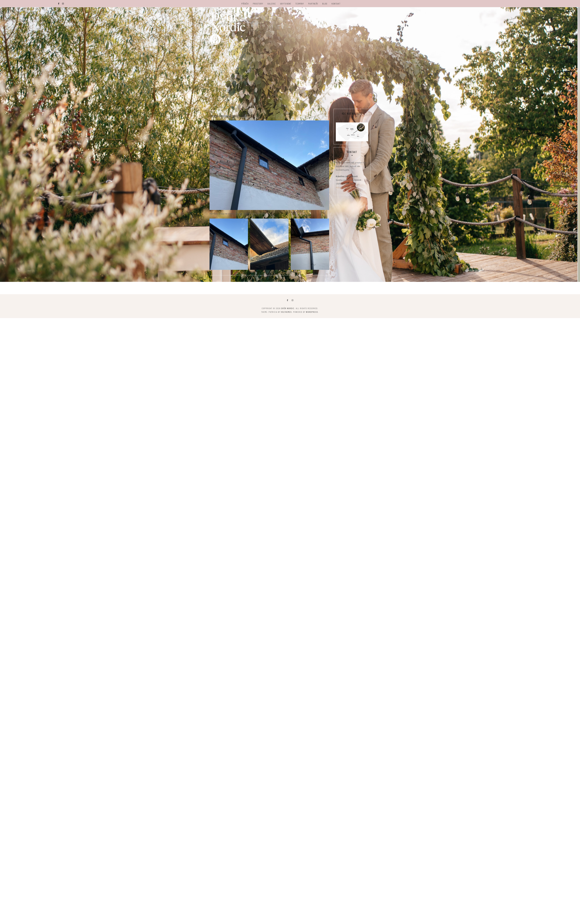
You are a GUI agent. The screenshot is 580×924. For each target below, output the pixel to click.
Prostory (258, 4)
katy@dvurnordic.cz (346, 190)
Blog (325, 4)
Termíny (300, 4)
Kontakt (336, 4)
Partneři (313, 4)
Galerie (272, 4)
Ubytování (286, 4)
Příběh (245, 4)
